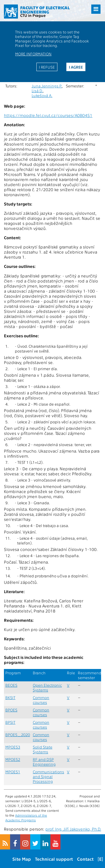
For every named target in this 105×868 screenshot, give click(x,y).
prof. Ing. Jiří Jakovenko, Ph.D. (73, 829)
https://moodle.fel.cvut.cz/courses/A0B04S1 (48, 115)
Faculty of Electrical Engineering (45, 10)
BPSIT (10, 722)
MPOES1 (13, 772)
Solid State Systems (43, 749)
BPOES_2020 (18, 735)
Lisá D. (37, 91)
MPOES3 (13, 747)
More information (33, 54)
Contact (85, 859)
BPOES (11, 710)
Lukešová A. (42, 95)
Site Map (22, 859)
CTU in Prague (33, 15)
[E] (100, 859)
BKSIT (10, 698)
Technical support (54, 859)
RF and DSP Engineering (44, 762)
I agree (76, 67)
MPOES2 (13, 759)
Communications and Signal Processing (48, 777)
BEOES (11, 685)
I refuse (47, 67)
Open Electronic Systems (47, 688)
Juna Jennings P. (47, 86)
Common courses (41, 700)
